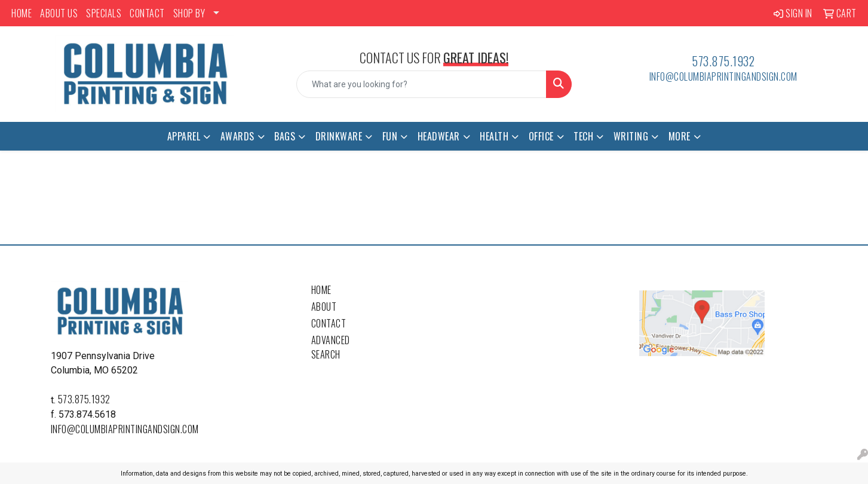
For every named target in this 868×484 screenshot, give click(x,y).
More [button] (680, 136)
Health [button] (494, 136)
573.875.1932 (723, 61)
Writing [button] (631, 136)
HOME (22, 13)
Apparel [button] (184, 136)
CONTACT (147, 13)
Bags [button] (285, 136)
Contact (329, 323)
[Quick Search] (421, 84)
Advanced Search (331, 347)
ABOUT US (59, 13)
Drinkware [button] (339, 136)
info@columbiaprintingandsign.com (723, 76)
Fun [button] (390, 136)
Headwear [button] (439, 136)
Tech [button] (583, 136)
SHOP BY (189, 13)
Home (321, 290)
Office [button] (541, 136)
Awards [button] (237, 136)
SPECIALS (104, 13)
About (324, 307)
